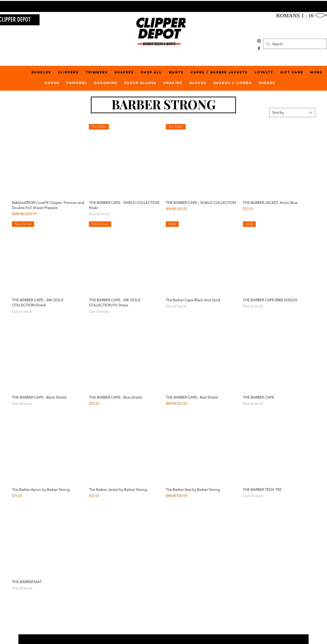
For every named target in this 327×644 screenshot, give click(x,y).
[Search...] (295, 44)
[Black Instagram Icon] (259, 41)
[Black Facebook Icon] (259, 48)
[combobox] (292, 113)
